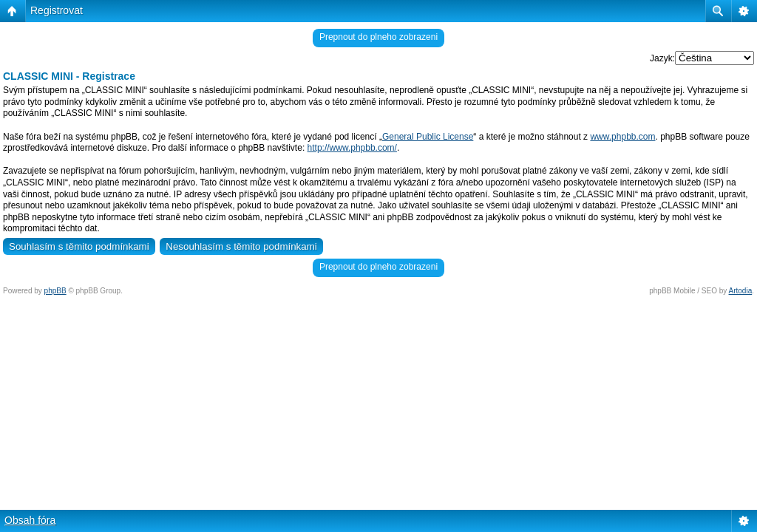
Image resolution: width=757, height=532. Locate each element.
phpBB (55, 291)
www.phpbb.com (622, 137)
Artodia (741, 291)
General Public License (428, 137)
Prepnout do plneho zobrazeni (378, 37)
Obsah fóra (30, 520)
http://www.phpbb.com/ (352, 148)
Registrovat (57, 10)
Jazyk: (662, 58)
